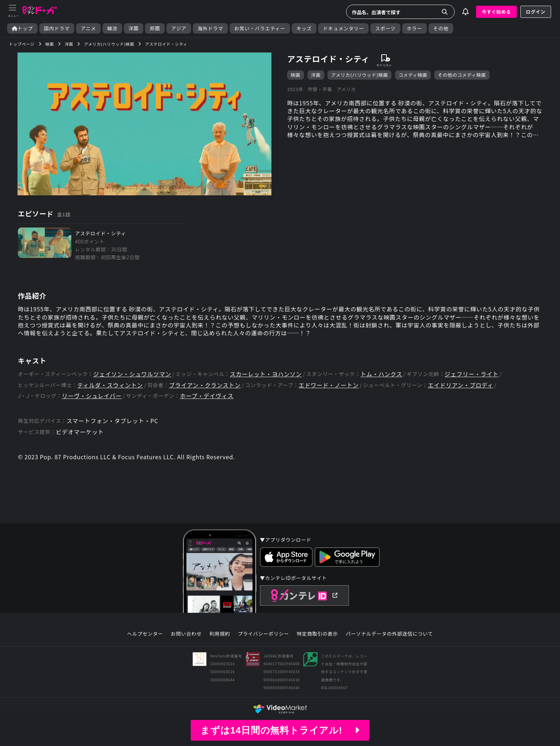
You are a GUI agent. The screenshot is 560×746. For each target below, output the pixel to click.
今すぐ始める (496, 12)
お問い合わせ (186, 634)
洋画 (134, 28)
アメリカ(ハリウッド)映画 (359, 75)
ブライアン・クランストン (205, 385)
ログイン (536, 12)
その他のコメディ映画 (462, 75)
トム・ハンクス (381, 374)
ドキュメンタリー (343, 28)
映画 (296, 75)
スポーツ (385, 28)
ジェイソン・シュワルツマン (132, 374)
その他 (441, 28)
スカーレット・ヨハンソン (266, 374)
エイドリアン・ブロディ (461, 385)
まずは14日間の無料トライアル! (280, 730)
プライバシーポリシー (264, 634)
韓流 (112, 28)
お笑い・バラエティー (260, 28)
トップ (22, 28)
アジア (179, 28)
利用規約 (220, 634)
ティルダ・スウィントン (110, 385)
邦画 (155, 28)
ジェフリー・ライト (472, 374)
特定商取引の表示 (317, 634)
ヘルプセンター (145, 634)
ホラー (414, 28)
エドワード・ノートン (329, 385)
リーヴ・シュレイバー (92, 396)
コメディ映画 (413, 75)
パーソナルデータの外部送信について (389, 634)
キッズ (304, 28)
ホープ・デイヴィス (207, 396)
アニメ (88, 28)
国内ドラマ (57, 28)
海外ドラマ (210, 28)
